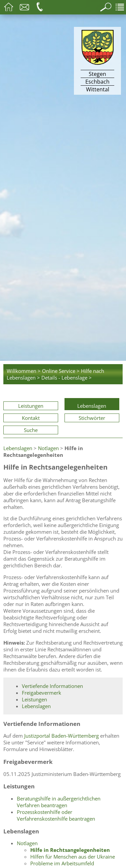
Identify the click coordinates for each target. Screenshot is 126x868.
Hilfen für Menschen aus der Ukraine (73, 857)
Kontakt (31, 418)
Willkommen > (24, 371)
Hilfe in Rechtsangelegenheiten (70, 850)
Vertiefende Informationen (52, 686)
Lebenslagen (92, 406)
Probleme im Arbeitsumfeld (62, 863)
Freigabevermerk (41, 693)
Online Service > (61, 371)
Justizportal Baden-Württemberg (61, 736)
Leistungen (31, 406)
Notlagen (48, 448)
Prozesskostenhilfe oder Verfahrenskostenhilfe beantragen (56, 815)
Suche (31, 430)
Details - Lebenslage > (67, 378)
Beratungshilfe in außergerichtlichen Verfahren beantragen (59, 802)
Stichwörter (92, 418)
